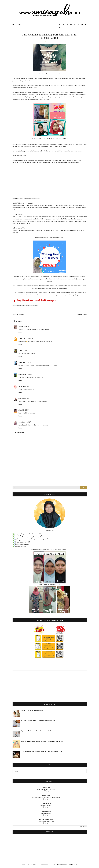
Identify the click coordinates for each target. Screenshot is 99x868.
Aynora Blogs (46, 796)
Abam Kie (22, 410)
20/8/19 (27, 327)
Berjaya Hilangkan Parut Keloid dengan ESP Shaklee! (38, 721)
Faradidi (21, 386)
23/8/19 (28, 410)
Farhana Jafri (46, 788)
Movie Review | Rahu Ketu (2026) (46, 789)
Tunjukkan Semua (82, 826)
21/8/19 (28, 362)
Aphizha (21, 398)
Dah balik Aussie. (46, 813)
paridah (21, 327)
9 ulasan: (55, 41)
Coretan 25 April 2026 (46, 805)
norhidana (22, 422)
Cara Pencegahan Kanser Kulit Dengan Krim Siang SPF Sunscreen (42, 741)
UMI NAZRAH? (50, 531)
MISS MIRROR (46, 812)
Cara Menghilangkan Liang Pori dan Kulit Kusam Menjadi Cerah (49, 36)
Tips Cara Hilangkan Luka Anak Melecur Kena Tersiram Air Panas (42, 751)
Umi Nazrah (48, 863)
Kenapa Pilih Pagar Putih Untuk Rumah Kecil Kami (46, 797)
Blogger (68, 863)
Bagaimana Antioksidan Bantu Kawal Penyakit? (36, 731)
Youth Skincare (32, 306)
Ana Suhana (22, 374)
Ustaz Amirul (23, 338)
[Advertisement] (50, 685)
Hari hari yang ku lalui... (46, 820)
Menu (17, 25)
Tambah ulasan (19, 432)
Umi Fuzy (21, 350)
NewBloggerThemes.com (67, 864)
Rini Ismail (22, 362)
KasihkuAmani (46, 804)
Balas (20, 332)
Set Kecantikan (19, 306)
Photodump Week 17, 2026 (46, 821)
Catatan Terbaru (18, 314)
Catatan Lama (82, 314)
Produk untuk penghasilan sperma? (32, 710)
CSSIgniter (35, 864)
